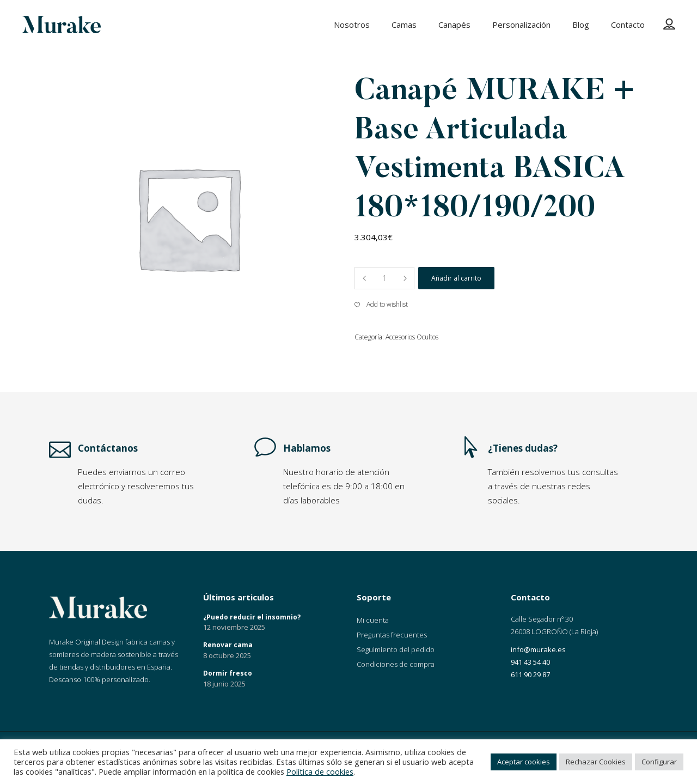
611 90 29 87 (530, 674)
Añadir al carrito (456, 278)
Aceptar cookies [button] (524, 762)
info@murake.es (538, 649)
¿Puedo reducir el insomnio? (252, 617)
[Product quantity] (384, 278)
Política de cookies (320, 771)
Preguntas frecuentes (392, 635)
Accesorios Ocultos (412, 337)
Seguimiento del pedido (396, 649)
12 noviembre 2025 (234, 627)
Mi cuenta (373, 620)
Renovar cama (228, 645)
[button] (381, 305)
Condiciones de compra (396, 664)
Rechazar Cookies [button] (596, 762)
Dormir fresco (228, 673)
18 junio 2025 (224, 684)
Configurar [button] (659, 762)
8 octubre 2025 (227, 655)
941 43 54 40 (530, 662)
